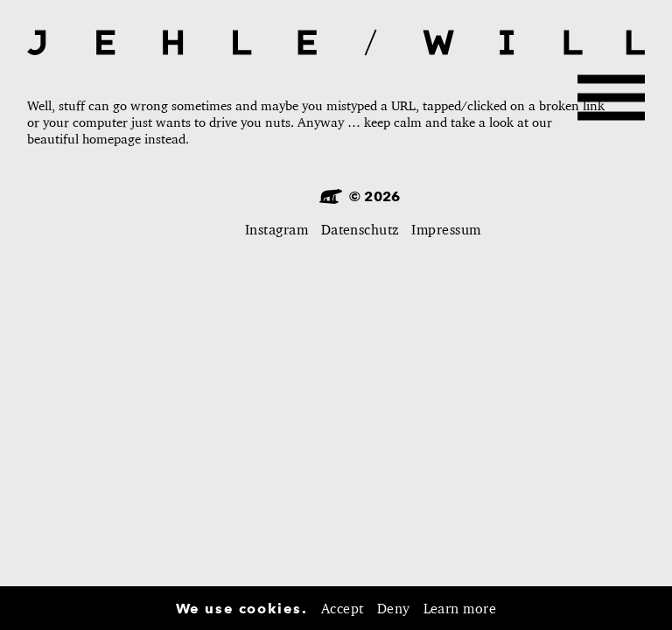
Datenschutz (360, 229)
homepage (112, 139)
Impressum (446, 229)
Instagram (276, 229)
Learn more (460, 608)
